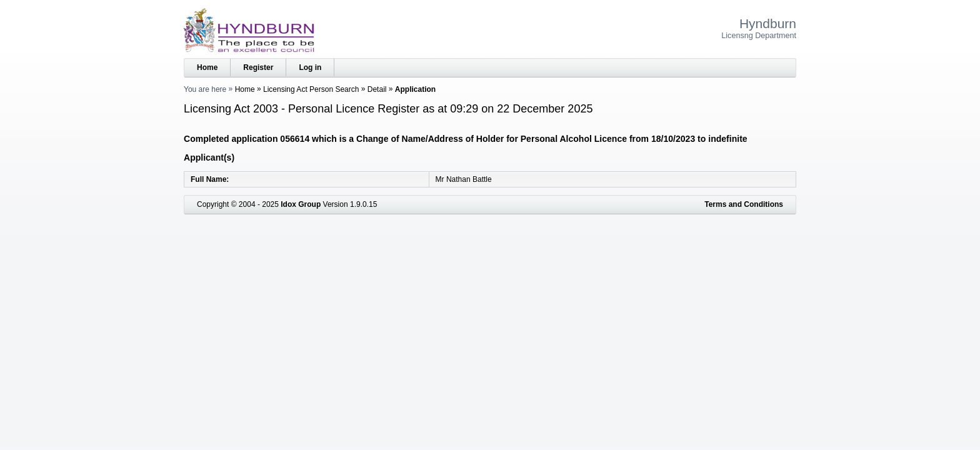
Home (207, 67)
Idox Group (301, 204)
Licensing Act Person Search (311, 89)
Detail (377, 89)
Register (258, 67)
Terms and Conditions (744, 204)
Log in (310, 67)
